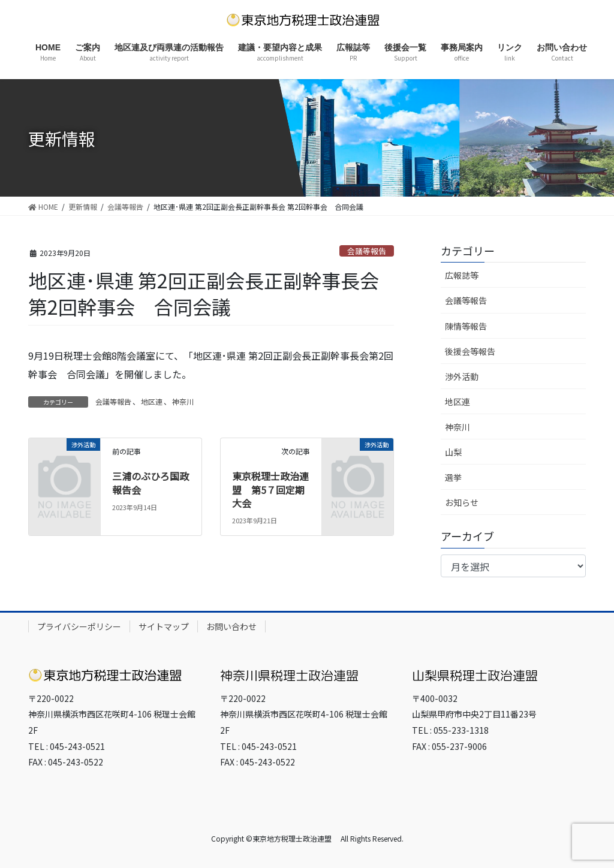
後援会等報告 (470, 351)
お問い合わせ (231, 626)
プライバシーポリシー (79, 626)
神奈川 (183, 401)
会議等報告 (367, 251)
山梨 (453, 452)
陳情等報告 (466, 326)
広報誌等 (462, 275)
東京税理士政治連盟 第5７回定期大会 (270, 489)
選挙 (453, 477)
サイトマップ (164, 626)
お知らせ (462, 502)
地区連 (152, 401)
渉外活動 (462, 376)
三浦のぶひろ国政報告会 (151, 483)
